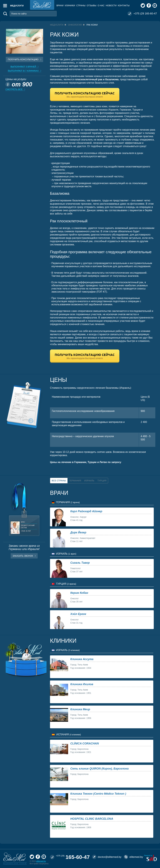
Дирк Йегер (78, 532)
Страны (81, 5)
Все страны (59, 481)
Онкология (75, 25)
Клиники (70, 5)
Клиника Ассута (82, 659)
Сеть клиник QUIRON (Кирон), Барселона (99, 769)
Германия (75, 481)
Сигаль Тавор (80, 563)
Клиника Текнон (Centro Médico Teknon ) (98, 794)
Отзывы (92, 5)
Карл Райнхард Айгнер (86, 511)
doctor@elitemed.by (110, 857)
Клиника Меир (80, 709)
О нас (101, 5)
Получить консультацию (23, 59)
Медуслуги (17, 6)
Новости (111, 5)
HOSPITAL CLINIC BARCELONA (92, 819)
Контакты (124, 5)
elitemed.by (41, 861)
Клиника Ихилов (82, 684)
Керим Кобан (79, 593)
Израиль (89, 481)
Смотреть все (14, 89)
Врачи (60, 5)
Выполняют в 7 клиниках (23, 71)
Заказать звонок (23, 556)
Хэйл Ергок (78, 614)
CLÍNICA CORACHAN (85, 744)
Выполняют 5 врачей (23, 67)
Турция (102, 481)
